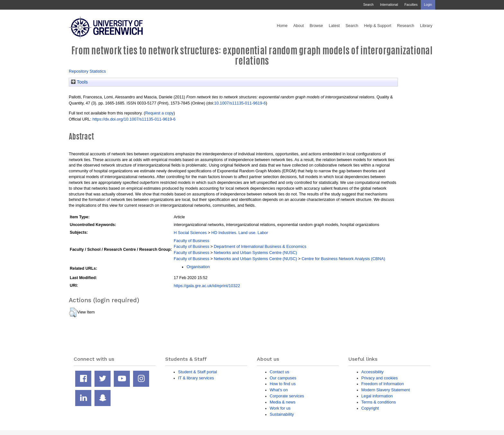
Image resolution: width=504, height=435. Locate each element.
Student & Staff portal (198, 372)
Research (406, 26)
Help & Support (378, 26)
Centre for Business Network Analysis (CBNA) (343, 259)
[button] (73, 313)
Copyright (370, 408)
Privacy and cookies (379, 378)
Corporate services (287, 396)
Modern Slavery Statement (386, 390)
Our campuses (283, 378)
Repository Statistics (87, 71)
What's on (279, 390)
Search (368, 5)
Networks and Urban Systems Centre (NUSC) (255, 253)
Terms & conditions (379, 402)
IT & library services (196, 378)
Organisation (198, 267)
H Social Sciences (190, 233)
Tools (79, 82)
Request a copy (159, 113)
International (389, 5)
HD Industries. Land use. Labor (239, 233)
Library (426, 26)
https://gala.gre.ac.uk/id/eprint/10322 (207, 286)
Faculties (411, 5)
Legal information (377, 396)
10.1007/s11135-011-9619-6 (240, 103)
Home (282, 26)
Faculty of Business (191, 241)
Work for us (280, 408)
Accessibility (372, 372)
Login (428, 5)
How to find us (283, 384)
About (298, 26)
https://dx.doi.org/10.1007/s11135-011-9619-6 (134, 119)
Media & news (283, 402)
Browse (316, 26)
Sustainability (282, 414)
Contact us (279, 372)
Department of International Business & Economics (260, 246)
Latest (334, 26)
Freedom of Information (383, 384)
